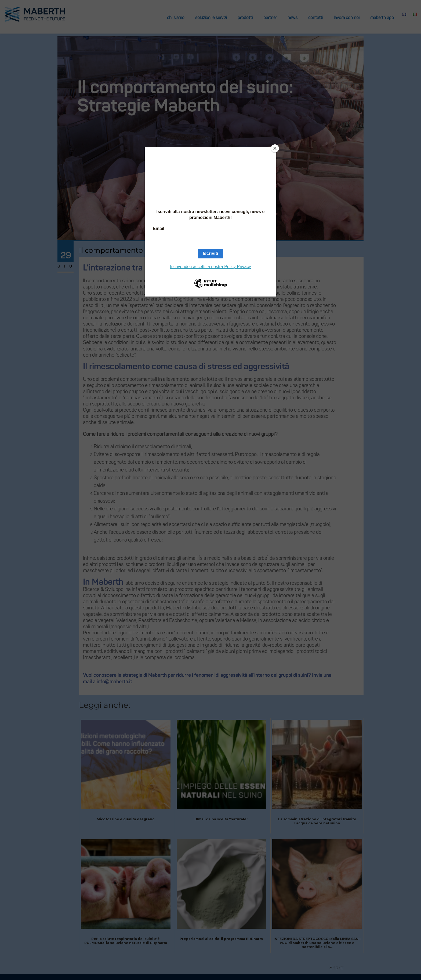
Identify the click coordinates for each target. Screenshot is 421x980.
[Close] (275, 148)
